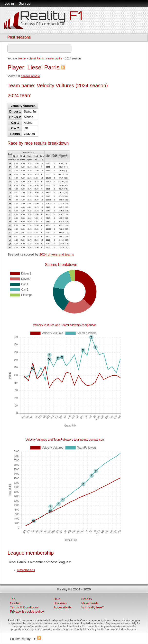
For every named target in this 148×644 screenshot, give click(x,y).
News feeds (90, 603)
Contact (16, 603)
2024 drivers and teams (57, 254)
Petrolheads (26, 570)
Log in (9, 3)
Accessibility (63, 607)
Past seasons (19, 37)
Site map (60, 603)
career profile (30, 76)
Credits (87, 599)
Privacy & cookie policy (27, 611)
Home (22, 58)
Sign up (25, 3)
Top (13, 599)
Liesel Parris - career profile (45, 58)
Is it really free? (92, 607)
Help (57, 599)
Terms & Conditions (24, 607)
